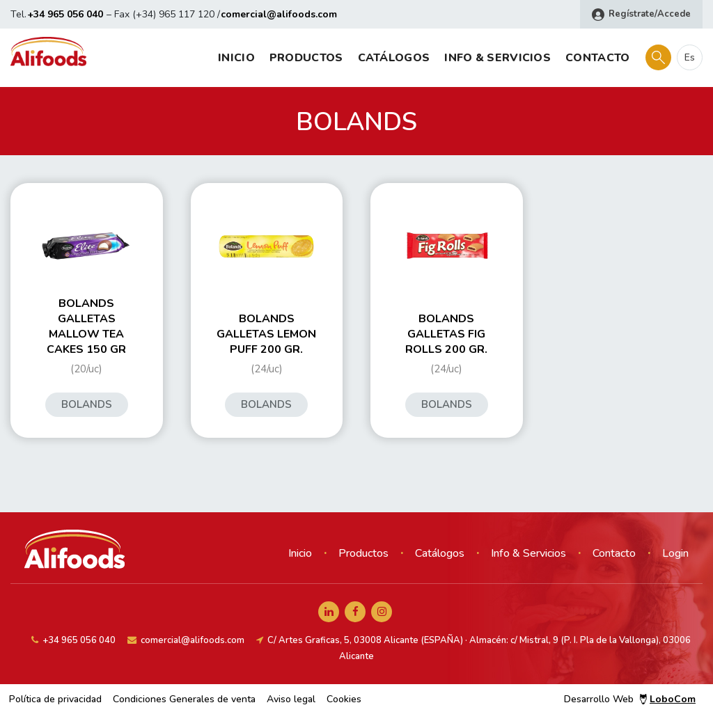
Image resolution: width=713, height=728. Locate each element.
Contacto (597, 58)
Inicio (236, 58)
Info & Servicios (497, 58)
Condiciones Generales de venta (184, 699)
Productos (306, 58)
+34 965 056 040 (65, 14)
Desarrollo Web (630, 699)
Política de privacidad (55, 699)
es (690, 57)
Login (675, 553)
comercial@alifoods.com (279, 14)
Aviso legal (291, 699)
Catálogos (394, 58)
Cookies (344, 699)
